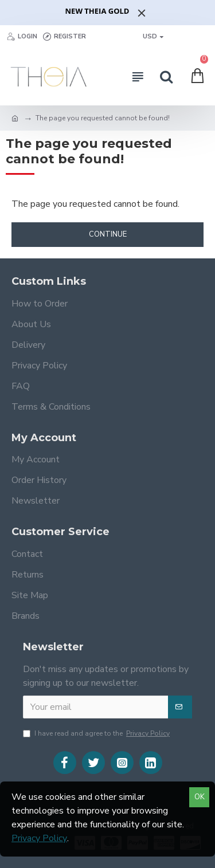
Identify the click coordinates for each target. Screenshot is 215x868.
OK (200, 797)
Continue (108, 234)
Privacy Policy (39, 838)
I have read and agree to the (97, 733)
